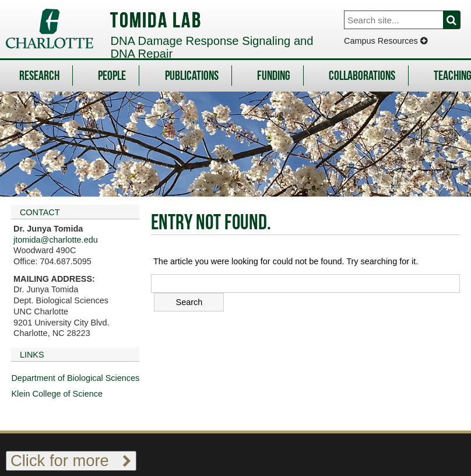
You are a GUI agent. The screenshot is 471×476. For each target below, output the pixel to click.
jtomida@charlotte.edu (56, 240)
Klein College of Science (57, 394)
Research (39, 77)
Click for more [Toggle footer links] (71, 461)
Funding (274, 77)
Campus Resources (386, 41)
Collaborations (362, 77)
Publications (192, 77)
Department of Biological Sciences (75, 378)
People (112, 77)
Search (458, 20)
